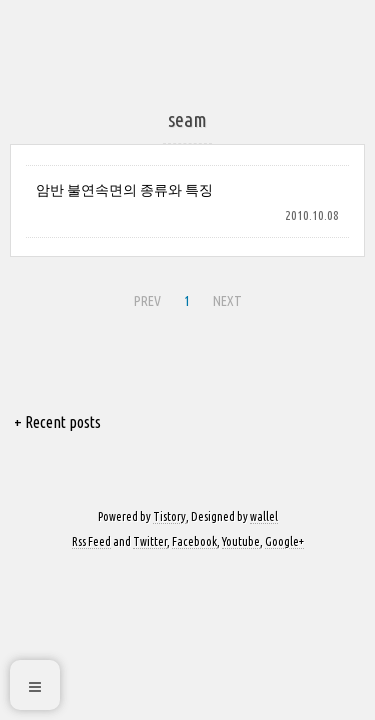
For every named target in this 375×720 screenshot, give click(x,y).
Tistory (169, 516)
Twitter (150, 541)
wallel (264, 516)
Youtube (241, 541)
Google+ (284, 541)
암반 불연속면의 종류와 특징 (124, 190)
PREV (147, 301)
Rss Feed (91, 541)
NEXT (227, 301)
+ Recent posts (57, 422)
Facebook (194, 541)
